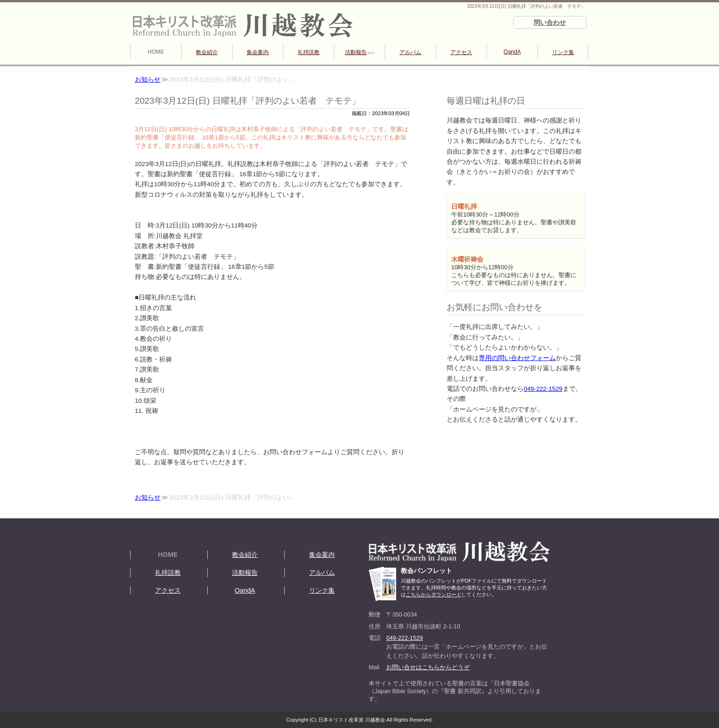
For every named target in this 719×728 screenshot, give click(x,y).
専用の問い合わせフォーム (517, 358)
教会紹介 (207, 52)
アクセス (461, 52)
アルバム (410, 52)
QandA (512, 52)
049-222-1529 (543, 389)
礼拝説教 (309, 52)
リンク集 (563, 52)
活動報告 (359, 52)
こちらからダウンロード (434, 595)
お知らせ (148, 80)
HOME (156, 52)
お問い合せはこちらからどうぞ (428, 667)
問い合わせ (550, 22)
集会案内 (258, 52)
